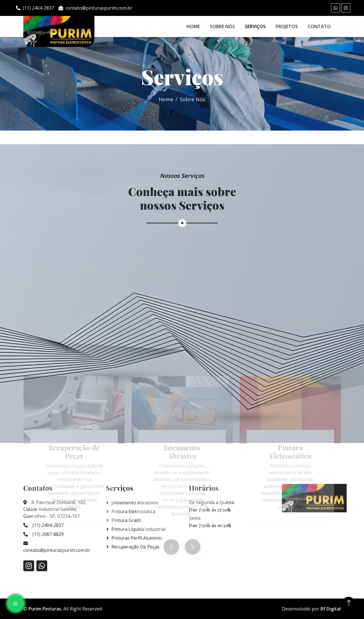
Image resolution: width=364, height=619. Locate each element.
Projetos (287, 26)
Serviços (255, 26)
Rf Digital (331, 609)
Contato (319, 26)
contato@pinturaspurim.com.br (95, 8)
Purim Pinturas (45, 609)
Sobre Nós (222, 26)
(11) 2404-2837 (35, 8)
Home (193, 26)
